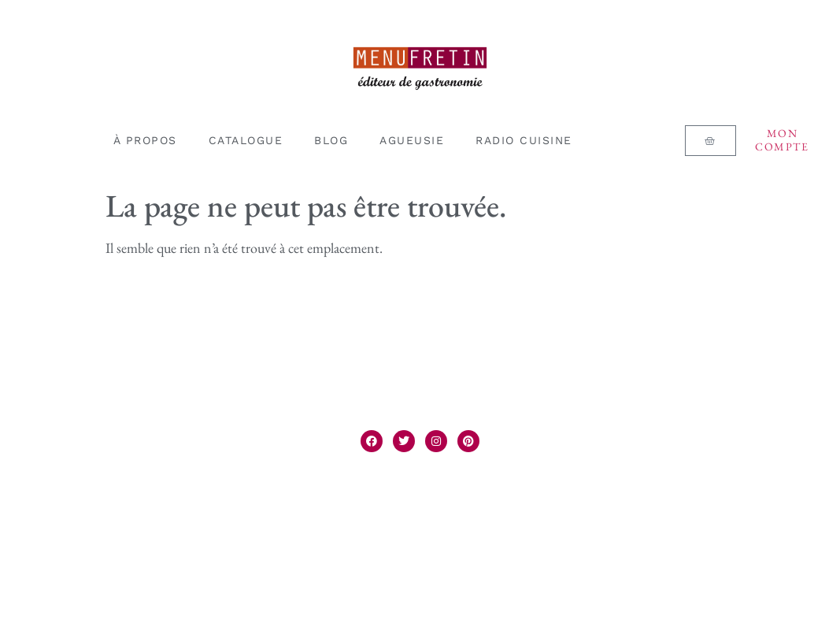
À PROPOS (145, 140)
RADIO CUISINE (524, 140)
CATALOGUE (246, 140)
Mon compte (782, 140)
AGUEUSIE (412, 140)
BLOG (331, 140)
